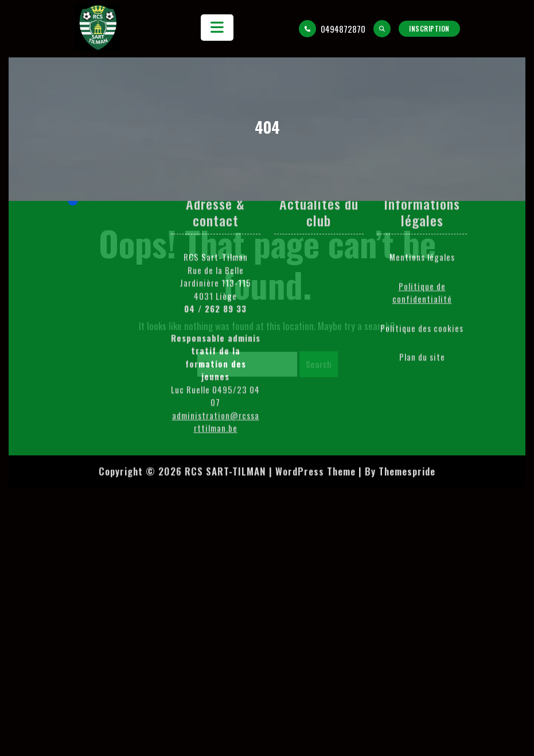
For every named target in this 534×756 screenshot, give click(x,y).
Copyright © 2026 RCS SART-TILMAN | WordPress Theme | (230, 378)
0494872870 (332, 29)
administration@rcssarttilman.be (216, 329)
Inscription (429, 28)
